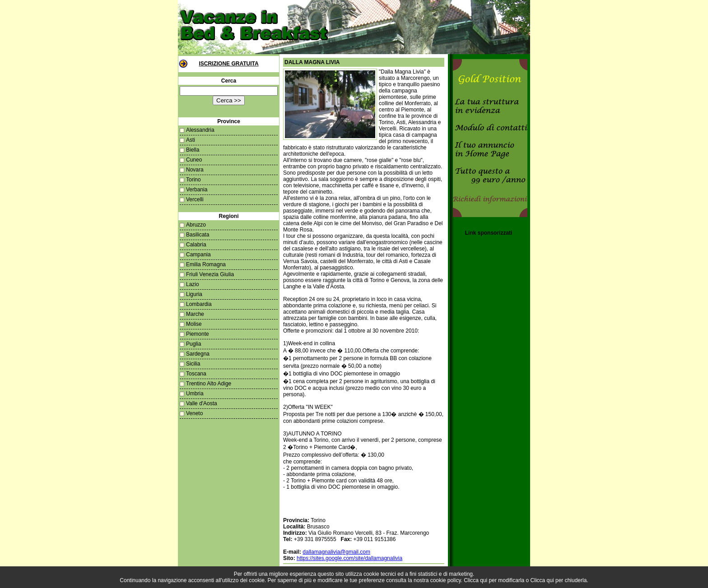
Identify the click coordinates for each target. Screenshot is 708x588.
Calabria (196, 245)
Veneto (194, 413)
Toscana (196, 374)
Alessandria (200, 130)
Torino (193, 180)
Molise (194, 324)
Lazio (193, 284)
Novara (195, 170)
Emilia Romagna (206, 264)
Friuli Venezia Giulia (210, 274)
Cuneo (194, 160)
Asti (191, 140)
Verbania (197, 190)
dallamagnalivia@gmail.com (336, 552)
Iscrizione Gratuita (228, 64)
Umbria (195, 394)
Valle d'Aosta (202, 403)
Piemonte (198, 334)
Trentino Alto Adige (209, 384)
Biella (193, 150)
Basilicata (198, 235)
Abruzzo (196, 225)
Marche (195, 314)
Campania (198, 255)
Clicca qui (475, 580)
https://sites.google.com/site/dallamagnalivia (349, 558)
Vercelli (195, 199)
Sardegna (198, 354)
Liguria (194, 294)
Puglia (193, 344)
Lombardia (199, 304)
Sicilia (193, 364)
